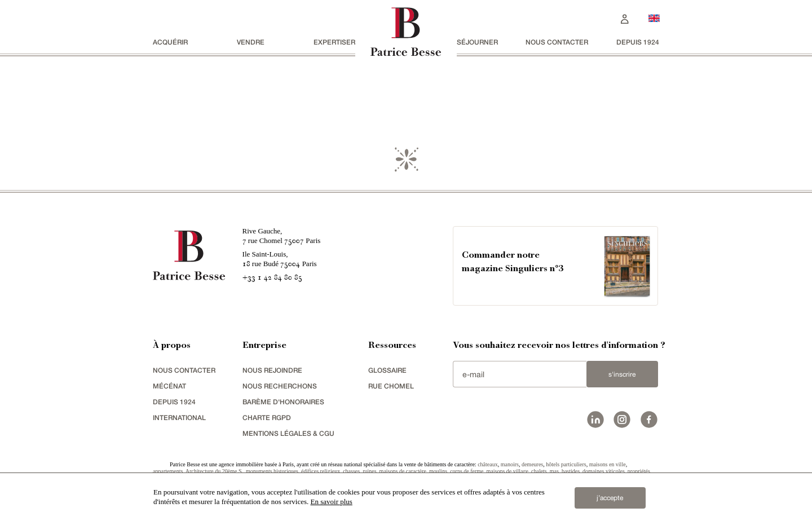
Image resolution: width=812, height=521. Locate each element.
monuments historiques (272, 471)
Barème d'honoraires (283, 402)
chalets (539, 471)
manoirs (510, 464)
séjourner (477, 42)
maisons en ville (608, 464)
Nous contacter (557, 42)
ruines (369, 471)
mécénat (169, 386)
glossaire (387, 370)
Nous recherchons (280, 386)
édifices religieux (321, 471)
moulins (438, 471)
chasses (351, 471)
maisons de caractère (403, 471)
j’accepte (610, 498)
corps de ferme (467, 471)
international (179, 418)
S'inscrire (622, 374)
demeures (532, 464)
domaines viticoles (604, 471)
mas (554, 471)
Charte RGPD (267, 418)
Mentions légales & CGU (288, 433)
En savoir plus (332, 502)
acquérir (170, 42)
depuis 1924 (638, 42)
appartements (168, 471)
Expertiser (334, 42)
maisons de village (507, 471)
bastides (571, 471)
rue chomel (391, 386)
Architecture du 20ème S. (214, 471)
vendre (251, 42)
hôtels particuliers (566, 464)
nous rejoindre (272, 370)
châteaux (488, 464)
